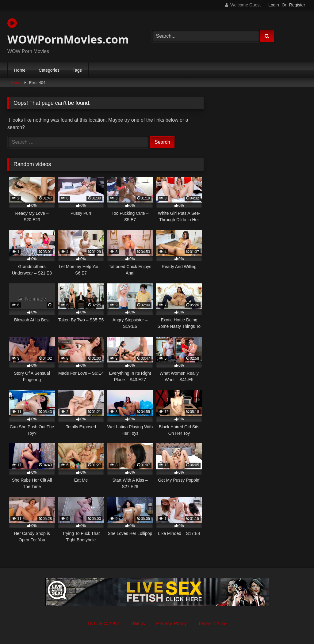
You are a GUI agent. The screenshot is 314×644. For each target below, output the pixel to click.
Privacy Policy (171, 624)
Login (274, 5)
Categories (49, 70)
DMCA (138, 624)
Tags (77, 70)
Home (20, 70)
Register (297, 5)
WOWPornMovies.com (68, 32)
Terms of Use (212, 624)
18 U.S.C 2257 (103, 624)
